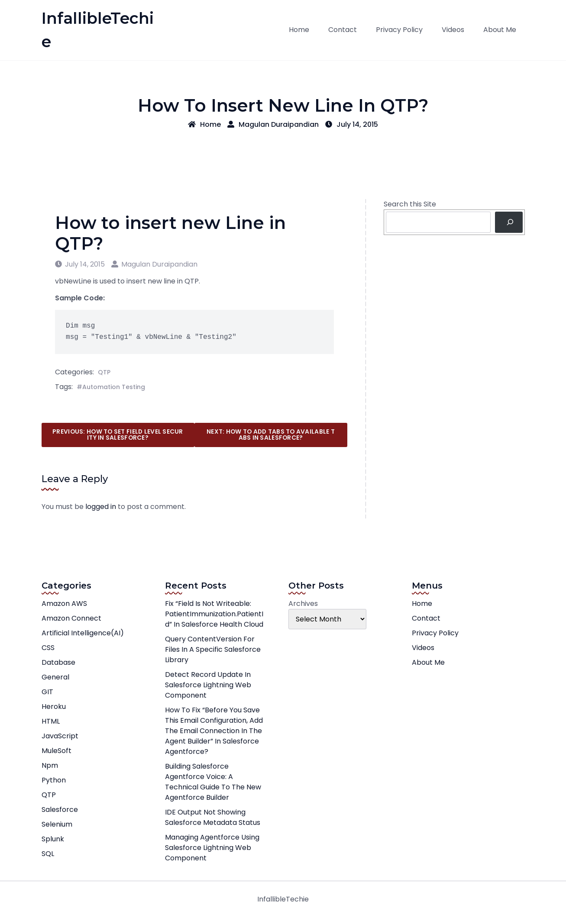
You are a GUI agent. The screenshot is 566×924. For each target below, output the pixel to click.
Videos (453, 30)
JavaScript (60, 736)
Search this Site (410, 204)
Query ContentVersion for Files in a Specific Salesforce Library (213, 649)
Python (54, 780)
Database (58, 662)
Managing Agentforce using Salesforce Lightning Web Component (212, 848)
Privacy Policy (399, 30)
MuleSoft (57, 751)
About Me (500, 30)
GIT (47, 692)
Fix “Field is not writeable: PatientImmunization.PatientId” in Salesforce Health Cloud (214, 614)
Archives (303, 604)
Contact (343, 30)
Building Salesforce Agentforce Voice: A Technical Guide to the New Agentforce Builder (213, 782)
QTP (104, 372)
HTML (51, 721)
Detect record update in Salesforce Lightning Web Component (208, 685)
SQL (48, 854)
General (55, 677)
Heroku (54, 707)
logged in (101, 507)
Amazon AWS (64, 604)
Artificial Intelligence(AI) (83, 633)
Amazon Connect (71, 618)
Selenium (57, 824)
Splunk (53, 839)
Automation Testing (114, 387)
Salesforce (60, 810)
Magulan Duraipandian (273, 124)
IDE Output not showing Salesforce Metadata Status (213, 817)
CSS (48, 648)
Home (299, 30)
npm (50, 765)
